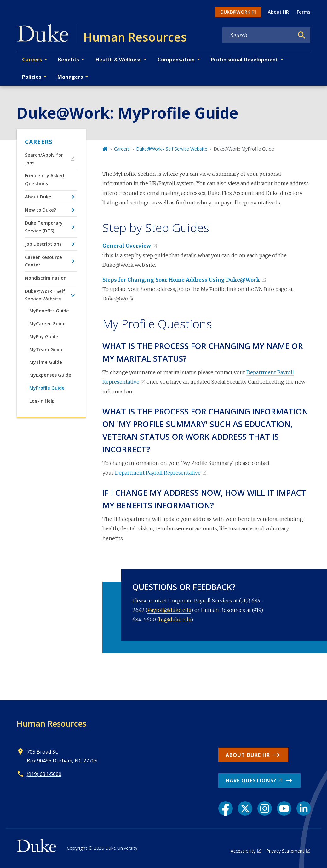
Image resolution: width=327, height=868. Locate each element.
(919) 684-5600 (44, 774)
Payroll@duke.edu (169, 610)
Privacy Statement (285, 851)
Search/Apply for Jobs (44, 159)
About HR (278, 12)
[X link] (245, 808)
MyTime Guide (46, 362)
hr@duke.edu (175, 620)
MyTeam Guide (46, 349)
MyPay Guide (44, 337)
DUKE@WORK (235, 12)
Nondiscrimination (46, 278)
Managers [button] (70, 77)
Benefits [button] (69, 60)
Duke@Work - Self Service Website (45, 295)
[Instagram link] (265, 808)
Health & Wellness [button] (118, 60)
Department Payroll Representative (158, 473)
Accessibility (243, 851)
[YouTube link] (284, 808)
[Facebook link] (226, 808)
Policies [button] (32, 77)
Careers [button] (32, 60)
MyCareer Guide (47, 324)
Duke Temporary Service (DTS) (44, 227)
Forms (304, 12)
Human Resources (52, 723)
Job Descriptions (43, 244)
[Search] (302, 35)
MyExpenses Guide (50, 375)
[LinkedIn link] (304, 808)
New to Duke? (40, 210)
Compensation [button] (176, 60)
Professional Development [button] (244, 60)
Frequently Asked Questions (44, 179)
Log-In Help (42, 401)
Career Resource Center (43, 261)
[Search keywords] (258, 35)
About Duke (38, 197)
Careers (39, 142)
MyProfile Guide (47, 388)
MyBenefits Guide (49, 311)
